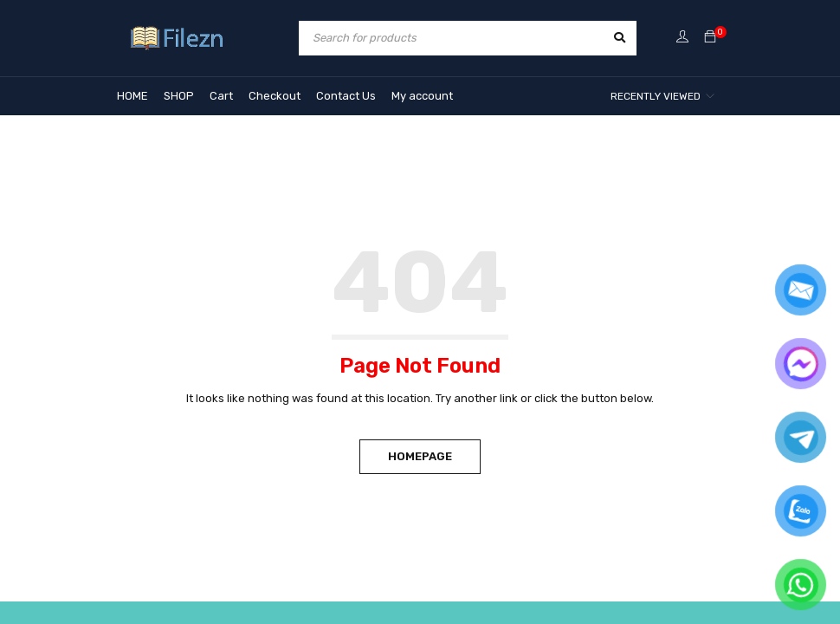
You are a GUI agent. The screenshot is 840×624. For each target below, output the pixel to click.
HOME (132, 96)
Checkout (275, 96)
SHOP (179, 96)
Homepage (420, 456)
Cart (221, 96)
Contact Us (346, 96)
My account (422, 96)
